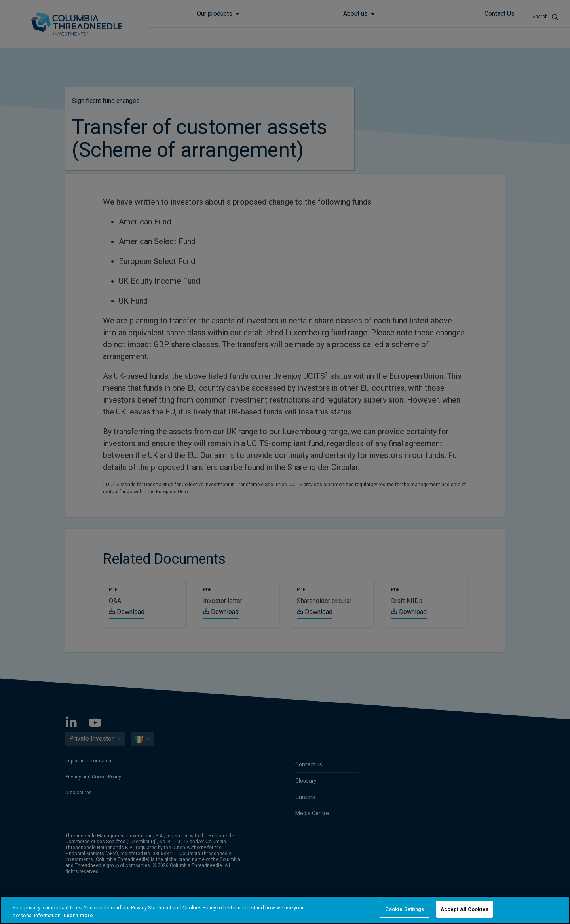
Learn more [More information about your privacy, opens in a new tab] (78, 915)
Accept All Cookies (465, 909)
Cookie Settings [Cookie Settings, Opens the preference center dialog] (405, 909)
